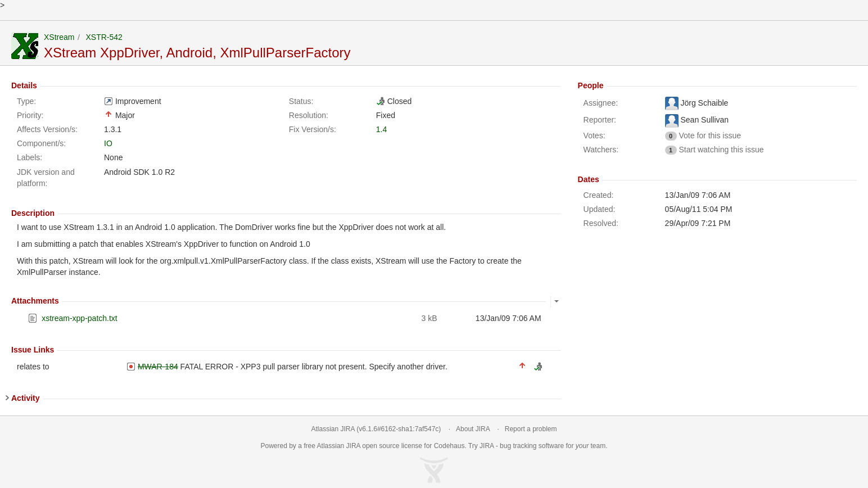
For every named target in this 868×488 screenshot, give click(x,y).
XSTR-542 (104, 37)
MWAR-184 (158, 367)
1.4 (381, 129)
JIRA (353, 446)
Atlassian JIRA (333, 429)
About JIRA (473, 429)
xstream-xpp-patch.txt (80, 318)
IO (108, 143)
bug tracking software (532, 446)
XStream (59, 37)
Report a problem (531, 429)
